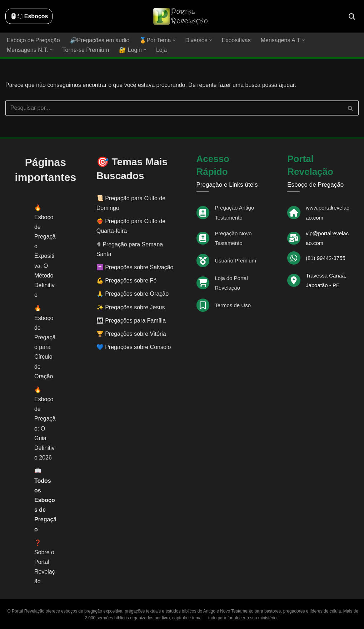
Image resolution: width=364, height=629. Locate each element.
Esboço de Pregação (33, 40)
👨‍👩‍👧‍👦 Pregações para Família (131, 321)
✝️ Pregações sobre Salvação (135, 267)
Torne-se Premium (86, 50)
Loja (161, 50)
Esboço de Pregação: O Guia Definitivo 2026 (45, 428)
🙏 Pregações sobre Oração (133, 294)
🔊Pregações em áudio (100, 40)
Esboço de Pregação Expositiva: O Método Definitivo (45, 256)
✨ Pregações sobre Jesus (131, 307)
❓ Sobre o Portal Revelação (45, 562)
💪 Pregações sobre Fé (127, 281)
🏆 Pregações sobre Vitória (131, 334)
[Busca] (352, 16)
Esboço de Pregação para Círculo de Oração (45, 347)
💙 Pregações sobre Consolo (134, 347)
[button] (174, 40)
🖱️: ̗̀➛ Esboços (29, 16)
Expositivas (236, 40)
